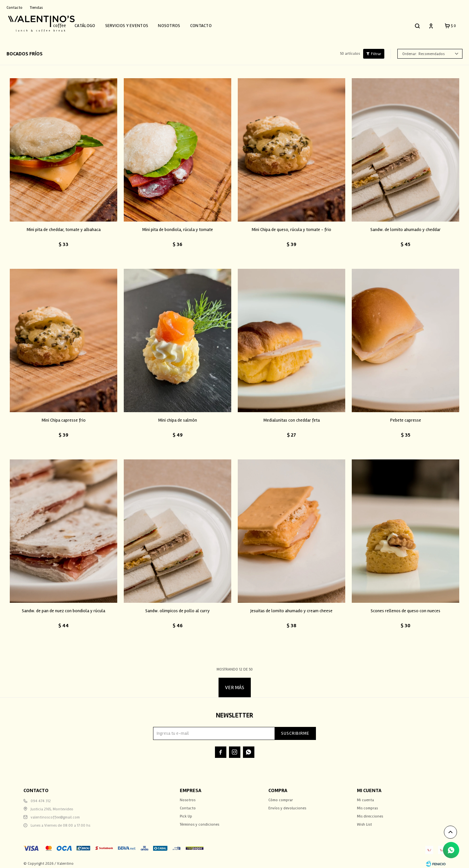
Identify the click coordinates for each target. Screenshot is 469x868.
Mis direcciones (370, 812)
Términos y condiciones (199, 821)
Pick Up (186, 812)
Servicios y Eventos (135, 24)
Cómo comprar (281, 796)
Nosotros (177, 24)
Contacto (209, 24)
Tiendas (36, 8)
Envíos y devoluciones (287, 804)
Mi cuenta (365, 796)
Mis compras (367, 804)
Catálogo (93, 24)
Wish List (364, 821)
